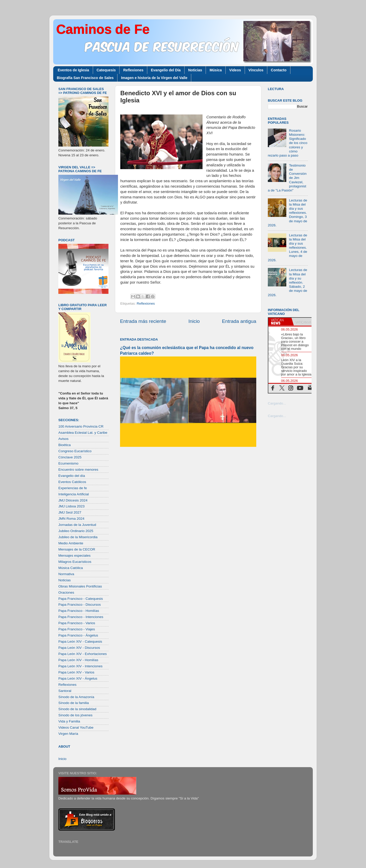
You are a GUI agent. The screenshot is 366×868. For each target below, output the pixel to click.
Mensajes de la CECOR (77, 549)
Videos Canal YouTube (76, 727)
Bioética (65, 445)
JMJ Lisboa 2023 (71, 506)
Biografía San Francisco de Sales (85, 78)
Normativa (66, 574)
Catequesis (106, 70)
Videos (235, 70)
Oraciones (66, 592)
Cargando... (277, 403)
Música (216, 70)
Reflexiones (133, 70)
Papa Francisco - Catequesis (81, 599)
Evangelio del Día (166, 70)
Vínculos (256, 70)
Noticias (195, 70)
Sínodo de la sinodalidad (77, 709)
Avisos (63, 439)
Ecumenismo (68, 463)
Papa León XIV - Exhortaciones (83, 654)
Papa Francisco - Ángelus (78, 635)
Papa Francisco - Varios (77, 623)
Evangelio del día (72, 476)
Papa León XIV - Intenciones (80, 666)
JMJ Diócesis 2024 (73, 500)
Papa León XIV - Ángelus (78, 678)
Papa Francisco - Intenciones (81, 617)
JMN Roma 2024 (71, 519)
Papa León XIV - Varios (76, 672)
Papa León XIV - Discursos (79, 648)
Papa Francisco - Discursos (80, 605)
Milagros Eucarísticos (75, 562)
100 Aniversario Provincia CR (81, 426)
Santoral (65, 691)
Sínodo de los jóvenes (75, 715)
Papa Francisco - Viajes (77, 629)
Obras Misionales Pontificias (80, 586)
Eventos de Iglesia (74, 70)
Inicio (194, 321)
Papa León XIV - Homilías (78, 660)
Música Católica (71, 568)
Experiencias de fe (73, 488)
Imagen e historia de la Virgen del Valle (154, 78)
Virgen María (68, 734)
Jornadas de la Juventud (77, 525)
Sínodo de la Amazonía (76, 697)
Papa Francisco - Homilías (79, 611)
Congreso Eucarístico (75, 451)
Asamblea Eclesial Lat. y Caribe (83, 433)
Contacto (279, 70)
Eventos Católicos (72, 482)
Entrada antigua (239, 321)
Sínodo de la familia (74, 703)
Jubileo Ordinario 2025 (76, 531)
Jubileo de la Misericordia (78, 537)
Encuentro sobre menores (78, 470)
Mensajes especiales (74, 556)
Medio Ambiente (71, 543)
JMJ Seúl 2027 (70, 512)
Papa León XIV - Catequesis (80, 642)
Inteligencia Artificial (74, 494)
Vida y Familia (69, 721)
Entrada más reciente (143, 321)
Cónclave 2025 (70, 457)
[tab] (280, 322)
